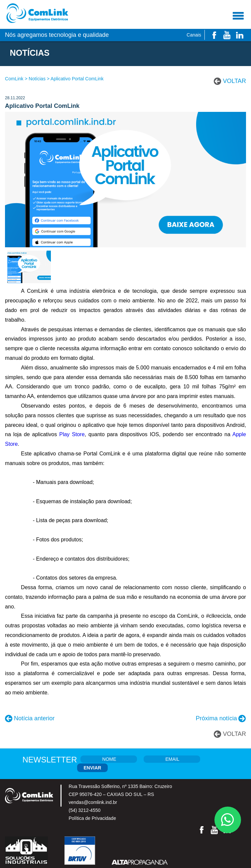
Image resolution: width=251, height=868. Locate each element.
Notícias (37, 79)
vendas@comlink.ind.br (93, 802)
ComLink (14, 79)
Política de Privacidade (92, 818)
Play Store (72, 434)
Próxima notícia (216, 718)
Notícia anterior (34, 718)
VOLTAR (235, 81)
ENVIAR (93, 768)
